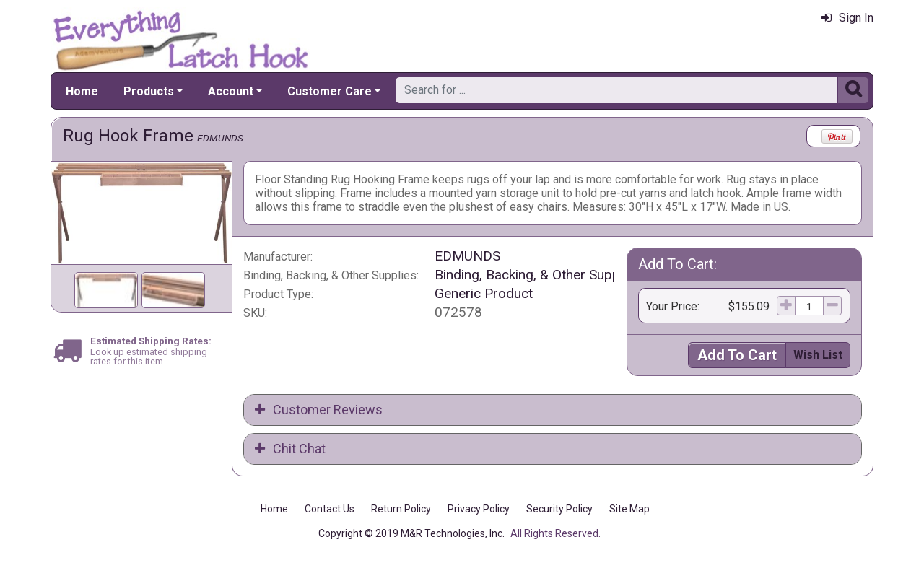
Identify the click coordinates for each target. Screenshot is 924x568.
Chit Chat (290, 449)
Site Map (629, 509)
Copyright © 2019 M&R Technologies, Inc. (411, 533)
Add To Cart (737, 355)
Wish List (818, 355)
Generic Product (484, 293)
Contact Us (330, 509)
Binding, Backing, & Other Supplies (537, 275)
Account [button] (231, 91)
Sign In (847, 18)
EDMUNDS (220, 138)
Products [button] (149, 91)
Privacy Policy (479, 509)
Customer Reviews (319, 410)
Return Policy (401, 509)
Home (82, 91)
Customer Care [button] (330, 91)
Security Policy (559, 509)
